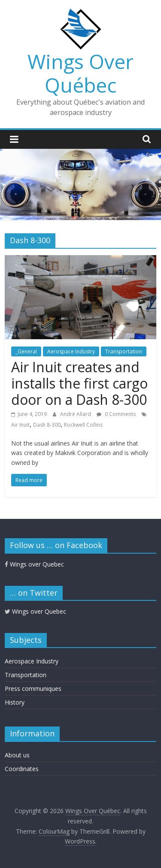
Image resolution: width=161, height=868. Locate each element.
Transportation (124, 351)
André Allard (76, 414)
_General (26, 351)
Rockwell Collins (83, 425)
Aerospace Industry (71, 351)
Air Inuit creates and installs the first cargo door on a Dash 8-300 (79, 383)
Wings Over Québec (80, 73)
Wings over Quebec (34, 564)
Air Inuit (20, 425)
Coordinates (22, 769)
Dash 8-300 (47, 425)
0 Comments (116, 414)
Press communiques (33, 689)
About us (17, 755)
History (15, 702)
